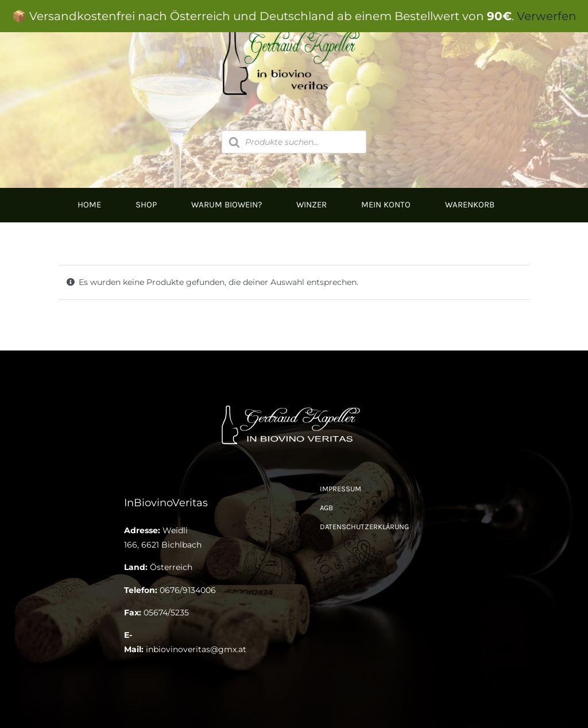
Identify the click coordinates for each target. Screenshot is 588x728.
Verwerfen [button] (547, 16)
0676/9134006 (188, 590)
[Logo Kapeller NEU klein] (294, 406)
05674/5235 (166, 613)
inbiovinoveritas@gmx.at (196, 649)
